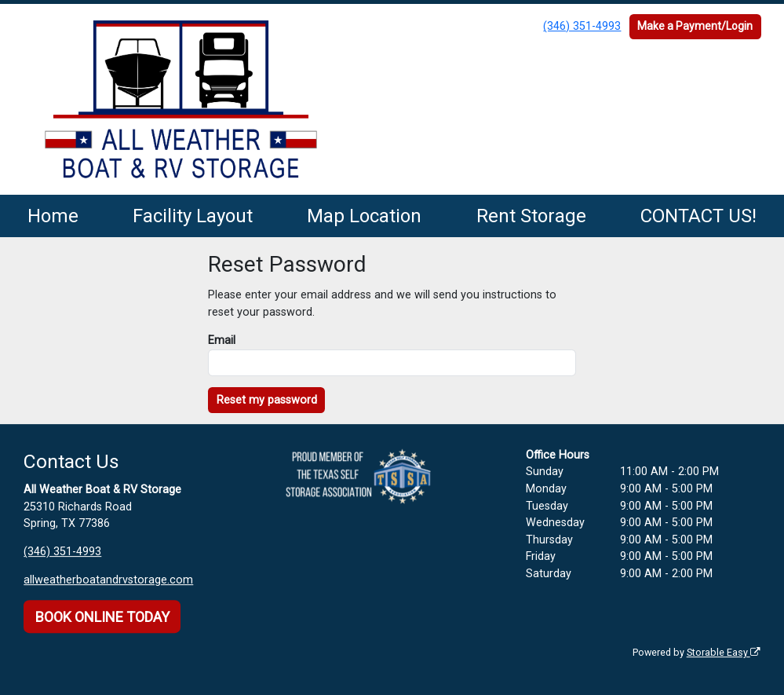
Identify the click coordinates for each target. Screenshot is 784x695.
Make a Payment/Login (695, 26)
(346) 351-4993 (582, 26)
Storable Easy (724, 652)
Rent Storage (531, 216)
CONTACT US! (698, 216)
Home (53, 216)
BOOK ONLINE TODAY (102, 617)
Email (222, 340)
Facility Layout (193, 216)
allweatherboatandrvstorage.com (108, 580)
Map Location (364, 216)
